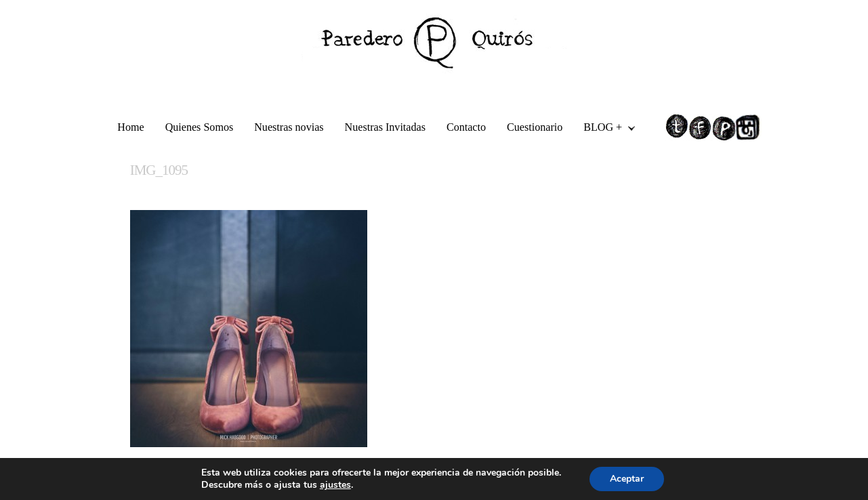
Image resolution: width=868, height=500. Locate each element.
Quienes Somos (200, 127)
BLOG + (604, 129)
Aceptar (627, 479)
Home (130, 127)
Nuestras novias (289, 127)
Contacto (466, 127)
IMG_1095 (159, 170)
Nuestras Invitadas (385, 127)
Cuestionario (535, 127)
